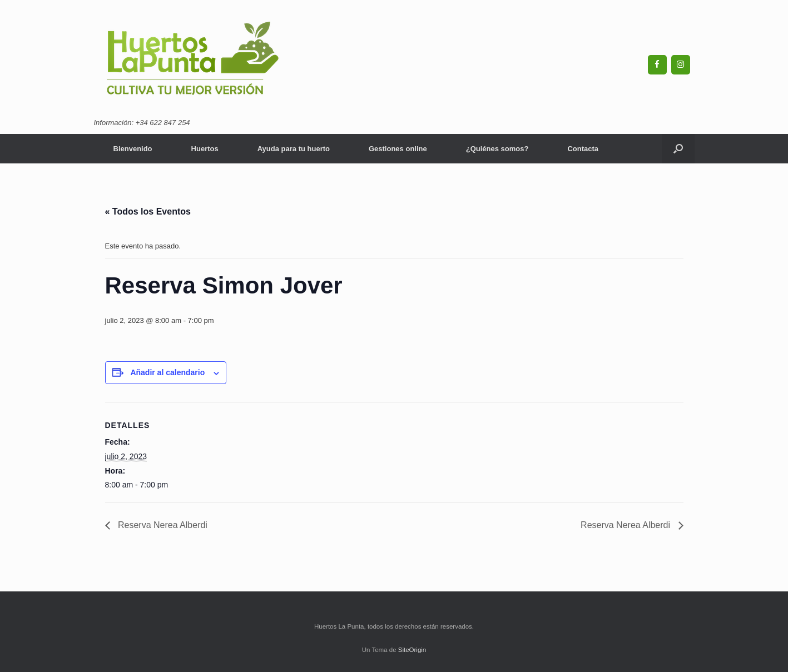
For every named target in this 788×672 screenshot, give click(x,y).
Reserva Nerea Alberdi (162, 525)
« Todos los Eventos (148, 211)
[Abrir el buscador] (678, 149)
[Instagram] (681, 65)
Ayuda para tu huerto (294, 149)
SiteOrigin (412, 650)
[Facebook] (657, 65)
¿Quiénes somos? (497, 149)
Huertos (205, 149)
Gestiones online (398, 149)
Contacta (583, 149)
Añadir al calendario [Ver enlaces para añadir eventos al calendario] (167, 372)
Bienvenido (133, 149)
